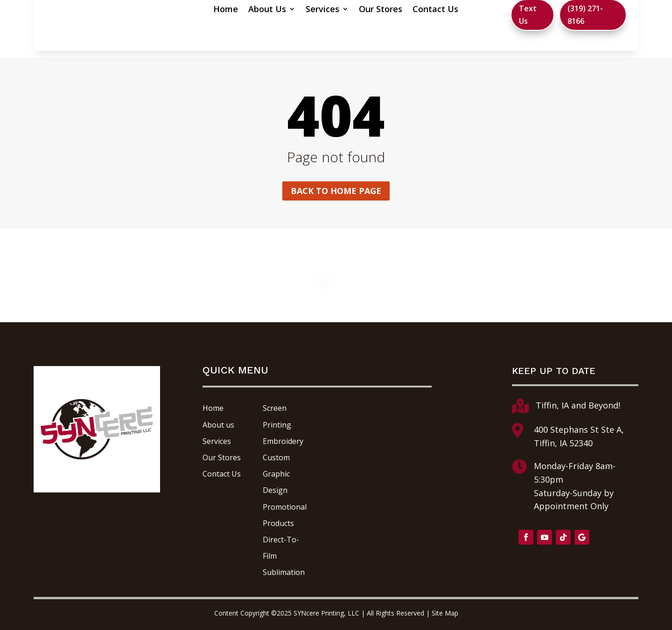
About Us (234, 10)
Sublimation (284, 572)
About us (218, 425)
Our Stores (347, 10)
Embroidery (283, 441)
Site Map (445, 613)
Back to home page (336, 191)
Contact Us (402, 10)
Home (192, 10)
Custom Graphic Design (276, 474)
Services (289, 10)
